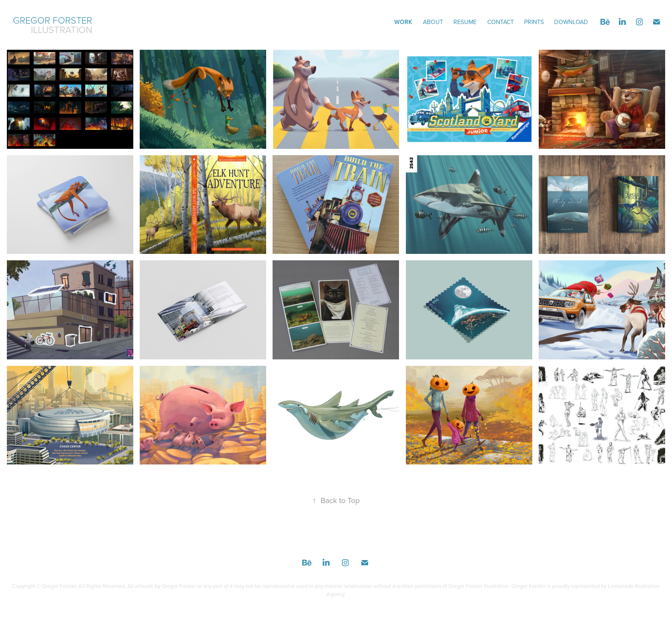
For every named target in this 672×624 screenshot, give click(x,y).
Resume (465, 22)
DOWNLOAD (571, 22)
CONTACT (501, 22)
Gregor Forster (52, 20)
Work (403, 22)
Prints (534, 22)
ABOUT (433, 22)
